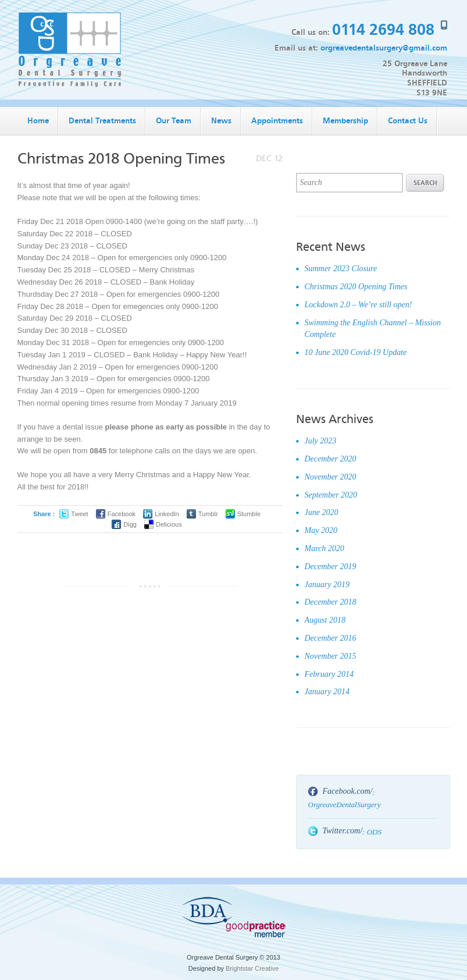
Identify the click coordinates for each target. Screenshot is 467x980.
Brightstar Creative (252, 968)
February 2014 (329, 674)
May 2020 (321, 530)
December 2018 (331, 602)
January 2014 (327, 692)
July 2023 (321, 441)
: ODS (372, 832)
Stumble (249, 514)
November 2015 (331, 656)
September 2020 (331, 495)
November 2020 (331, 477)
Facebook (122, 514)
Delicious (169, 524)
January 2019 (327, 585)
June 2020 (322, 512)
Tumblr (208, 514)
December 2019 (331, 567)
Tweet (79, 514)
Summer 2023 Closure (341, 269)
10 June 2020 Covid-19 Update (356, 352)
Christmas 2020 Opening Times (356, 287)
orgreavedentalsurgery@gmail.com (384, 48)
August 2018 (325, 620)
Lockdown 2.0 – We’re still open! (359, 305)
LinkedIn (167, 514)
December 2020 (331, 459)
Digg (130, 524)
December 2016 (331, 638)
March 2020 (325, 548)
